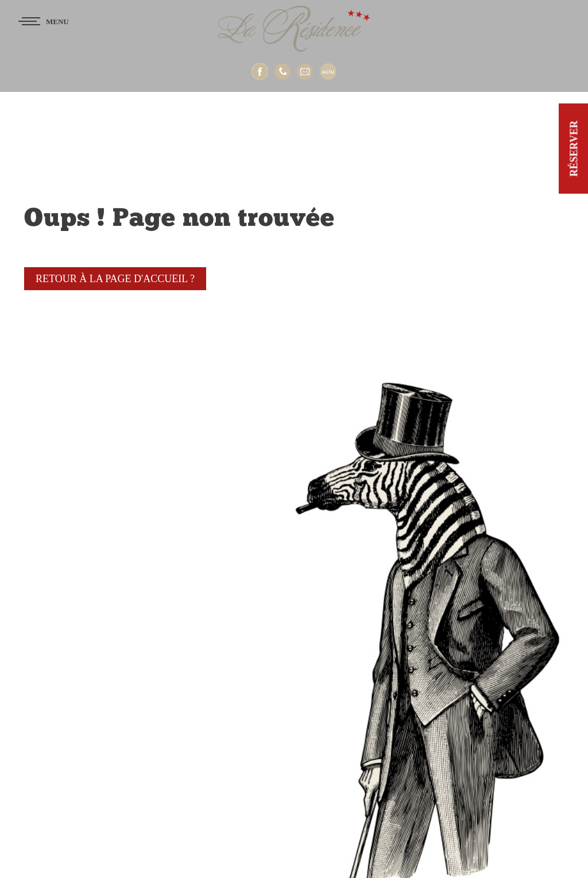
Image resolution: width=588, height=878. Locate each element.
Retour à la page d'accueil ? (115, 279)
